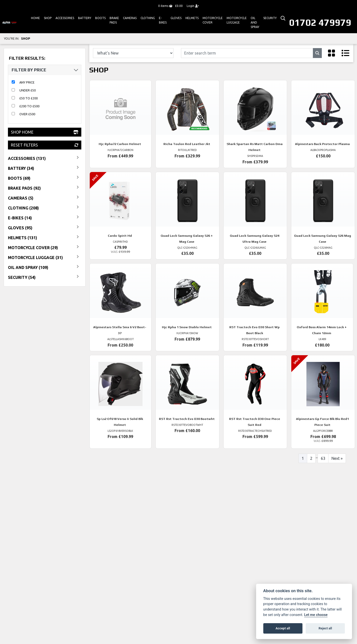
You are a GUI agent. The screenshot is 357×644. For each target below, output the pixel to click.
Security (270, 18)
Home (35, 18)
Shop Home (45, 132)
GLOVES (176, 18)
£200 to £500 (29, 106)
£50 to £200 (29, 98)
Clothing (148, 18)
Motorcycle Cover (213, 20)
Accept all (283, 628)
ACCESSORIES (65, 18)
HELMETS (192, 18)
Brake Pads (114, 20)
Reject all (325, 628)
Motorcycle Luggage (237, 20)
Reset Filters (45, 145)
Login (193, 6)
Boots (100, 18)
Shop (48, 18)
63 (323, 458)
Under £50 (28, 90)
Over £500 (27, 114)
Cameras (130, 18)
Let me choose (316, 615)
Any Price (27, 82)
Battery (85, 18)
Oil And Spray (255, 22)
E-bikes (163, 20)
